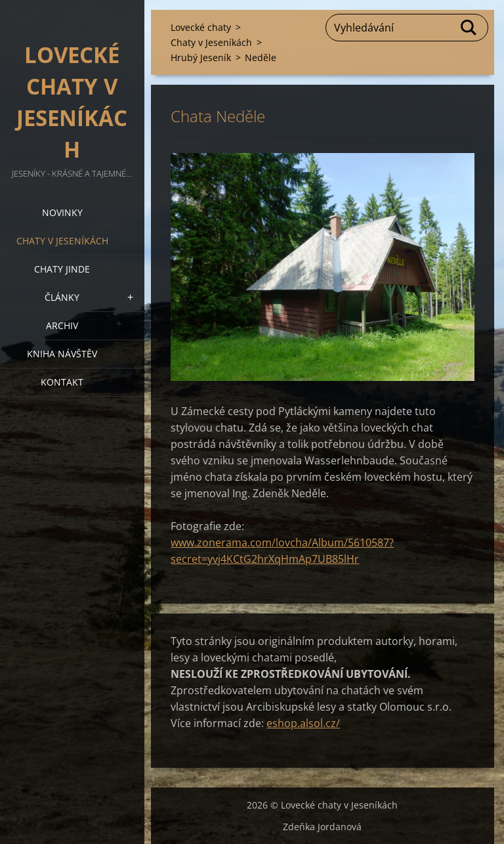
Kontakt (62, 382)
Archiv (62, 325)
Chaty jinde (62, 269)
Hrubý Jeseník (201, 57)
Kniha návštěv (62, 354)
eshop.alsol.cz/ (303, 723)
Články (62, 297)
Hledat (469, 28)
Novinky (62, 212)
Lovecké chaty (201, 27)
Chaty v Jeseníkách (62, 241)
